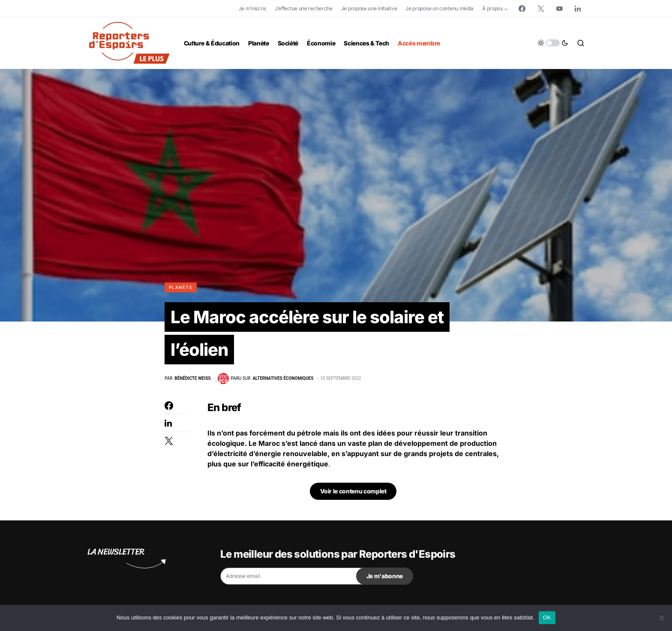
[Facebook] (522, 9)
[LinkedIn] (578, 9)
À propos (492, 8)
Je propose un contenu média (439, 8)
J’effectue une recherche (304, 8)
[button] (553, 43)
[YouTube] (559, 9)
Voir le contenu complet (353, 491)
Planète (181, 287)
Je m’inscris (252, 8)
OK (547, 617)
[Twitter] (541, 9)
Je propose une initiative (369, 8)
